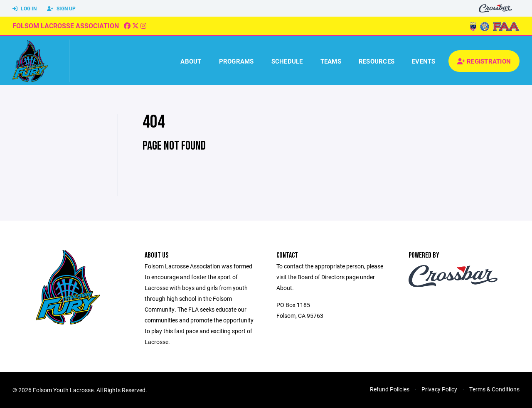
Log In (25, 9)
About (191, 61)
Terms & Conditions (494, 389)
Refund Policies (390, 389)
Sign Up (61, 9)
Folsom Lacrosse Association (66, 26)
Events (424, 61)
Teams (331, 61)
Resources (377, 61)
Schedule (287, 61)
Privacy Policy (439, 389)
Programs (236, 61)
